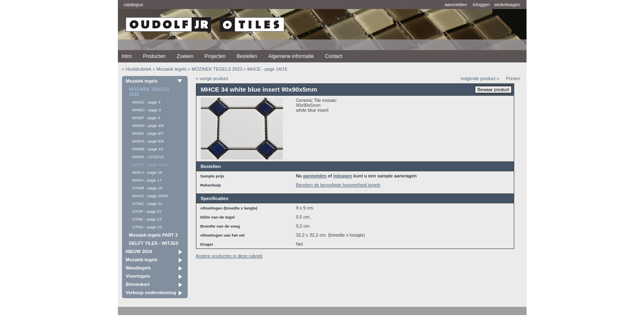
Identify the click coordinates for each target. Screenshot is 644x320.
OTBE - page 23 (147, 219)
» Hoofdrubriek (137, 69)
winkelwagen (507, 5)
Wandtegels (138, 268)
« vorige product (212, 78)
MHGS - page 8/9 (148, 141)
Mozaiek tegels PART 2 (153, 235)
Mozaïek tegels (142, 260)
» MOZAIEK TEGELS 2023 (215, 69)
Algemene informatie (291, 56)
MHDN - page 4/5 (148, 125)
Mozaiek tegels (142, 81)
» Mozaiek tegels (170, 69)
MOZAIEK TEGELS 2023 (149, 92)
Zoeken (185, 56)
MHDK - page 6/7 (148, 133)
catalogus (134, 5)
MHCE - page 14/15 (150, 165)
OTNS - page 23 (147, 227)
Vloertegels (138, 276)
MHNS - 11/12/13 (148, 157)
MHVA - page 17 (147, 180)
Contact (333, 56)
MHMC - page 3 (147, 110)
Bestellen (247, 56)
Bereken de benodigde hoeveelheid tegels (338, 185)
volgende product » (480, 78)
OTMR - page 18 (147, 188)
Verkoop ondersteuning (151, 292)
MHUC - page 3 (146, 102)
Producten (154, 56)
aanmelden (455, 5)
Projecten (215, 56)
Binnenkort (138, 284)
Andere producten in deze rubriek (229, 256)
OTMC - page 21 (147, 204)
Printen (513, 78)
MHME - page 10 (148, 149)
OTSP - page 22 (147, 211)
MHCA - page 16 (147, 172)
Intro (127, 56)
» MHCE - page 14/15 (265, 69)
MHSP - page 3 (146, 118)
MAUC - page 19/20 (150, 196)
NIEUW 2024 (139, 251)
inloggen (481, 5)
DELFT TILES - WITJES (154, 243)
